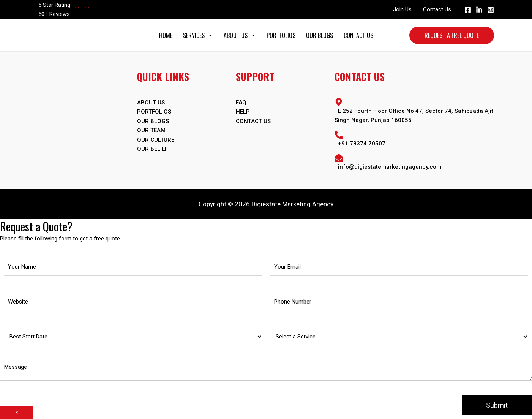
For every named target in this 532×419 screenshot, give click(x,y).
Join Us (402, 9)
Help (243, 112)
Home (166, 35)
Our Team (151, 130)
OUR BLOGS (153, 121)
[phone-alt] (414, 138)
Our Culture (156, 139)
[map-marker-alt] (414, 111)
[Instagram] (491, 10)
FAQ (241, 103)
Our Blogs (320, 35)
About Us (240, 35)
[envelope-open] (414, 162)
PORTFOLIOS (154, 112)
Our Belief (152, 148)
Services (198, 35)
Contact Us (437, 9)
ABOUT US (151, 103)
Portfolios (281, 35)
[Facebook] (468, 10)
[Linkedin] (479, 10)
